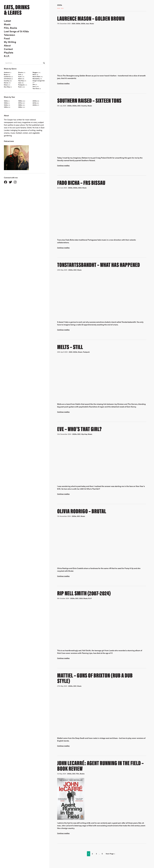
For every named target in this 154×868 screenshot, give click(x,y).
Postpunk (21, 85)
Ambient (7, 72)
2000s (35, 101)
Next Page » (110, 854)
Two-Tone (36, 88)
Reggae (35, 72)
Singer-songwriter (39, 81)
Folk (20, 74)
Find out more (9, 141)
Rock (34, 74)
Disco (6, 85)
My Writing (10, 42)
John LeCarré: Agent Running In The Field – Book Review (100, 765)
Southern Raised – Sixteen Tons (89, 100)
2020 (59, 8)
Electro (21, 72)
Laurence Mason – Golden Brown (91, 18)
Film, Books (11, 28)
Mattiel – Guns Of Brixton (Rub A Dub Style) (95, 678)
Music (7, 24)
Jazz (20, 83)
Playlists (9, 52)
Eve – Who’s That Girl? (79, 429)
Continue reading (63, 83)
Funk (20, 76)
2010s (35, 103)
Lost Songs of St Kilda (16, 31)
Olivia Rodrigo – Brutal (82, 511)
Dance (6, 83)
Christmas (7, 79)
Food (7, 38)
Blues (6, 74)
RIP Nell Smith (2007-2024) (84, 593)
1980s (20, 105)
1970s (20, 103)
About (7, 45)
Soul (34, 86)
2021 (62, 8)
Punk (20, 87)
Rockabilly (36, 79)
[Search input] (24, 63)
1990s (20, 107)
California (7, 76)
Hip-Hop (21, 81)
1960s (20, 101)
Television (9, 35)
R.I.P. (7, 56)
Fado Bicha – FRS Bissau (81, 182)
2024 (80, 188)
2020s (35, 105)
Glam (20, 79)
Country (7, 81)
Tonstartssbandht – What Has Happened (99, 264)
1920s (6, 101)
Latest (7, 21)
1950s (6, 107)
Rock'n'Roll (36, 76)
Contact (8, 49)
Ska (34, 84)
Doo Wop (7, 87)
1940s (6, 105)
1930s (6, 103)
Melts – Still (70, 346)
